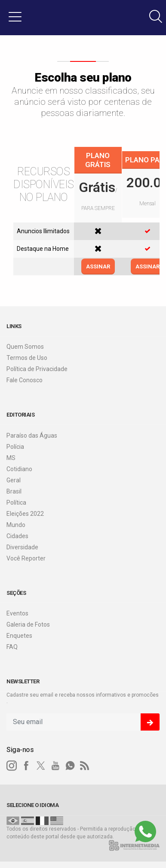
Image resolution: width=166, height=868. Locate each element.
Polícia (15, 447)
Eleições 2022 (25, 514)
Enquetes (19, 636)
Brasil (14, 491)
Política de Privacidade (37, 369)
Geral (14, 480)
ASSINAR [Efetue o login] (98, 266)
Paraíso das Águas (32, 436)
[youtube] (55, 766)
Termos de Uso (27, 358)
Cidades (17, 536)
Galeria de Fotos (28, 624)
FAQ (12, 647)
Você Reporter (26, 558)
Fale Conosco (25, 380)
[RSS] (85, 766)
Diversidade (22, 547)
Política (16, 503)
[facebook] (26, 766)
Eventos (17, 613)
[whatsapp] (70, 766)
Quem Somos (25, 347)
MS (11, 458)
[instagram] (12, 766)
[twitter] (41, 766)
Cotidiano (19, 469)
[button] (15, 16)
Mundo (16, 525)
